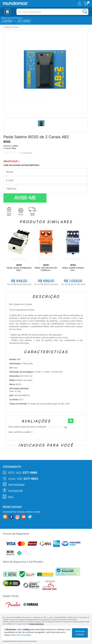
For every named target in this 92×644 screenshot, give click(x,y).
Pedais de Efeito (12, 27)
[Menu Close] (7, 12)
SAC (11, 497)
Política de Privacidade (20, 635)
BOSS (7, 142)
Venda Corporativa (36, 624)
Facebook (16, 491)
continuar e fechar (80, 633)
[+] (71, 421)
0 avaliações (26, 153)
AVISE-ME (25, 198)
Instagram (16, 485)
